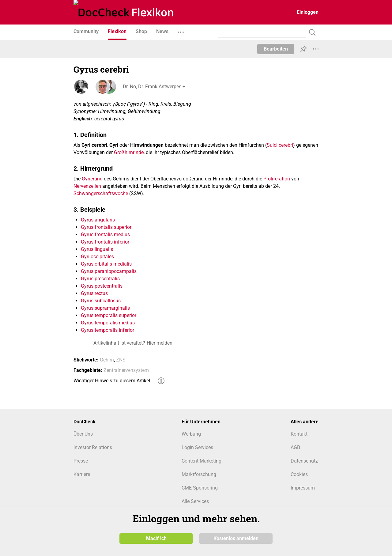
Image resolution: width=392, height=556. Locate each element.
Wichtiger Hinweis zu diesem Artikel (112, 381)
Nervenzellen (87, 186)
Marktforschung (199, 474)
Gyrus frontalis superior (106, 227)
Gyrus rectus (94, 293)
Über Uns (83, 434)
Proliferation (277, 179)
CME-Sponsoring (200, 488)
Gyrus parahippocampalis (109, 271)
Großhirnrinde (129, 152)
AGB (295, 447)
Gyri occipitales (97, 257)
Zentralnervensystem (126, 370)
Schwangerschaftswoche (101, 193)
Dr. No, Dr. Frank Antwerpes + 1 (156, 87)
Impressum (303, 488)
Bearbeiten (276, 49)
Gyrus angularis (98, 220)
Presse (81, 461)
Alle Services (195, 501)
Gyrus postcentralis (102, 286)
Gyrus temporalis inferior (107, 330)
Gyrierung (92, 179)
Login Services (197, 447)
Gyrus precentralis (100, 279)
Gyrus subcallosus (101, 301)
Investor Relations (93, 447)
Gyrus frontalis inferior (105, 242)
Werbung (191, 434)
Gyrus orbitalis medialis (106, 264)
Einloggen (308, 12)
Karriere (82, 474)
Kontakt (299, 434)
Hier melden (160, 343)
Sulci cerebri (280, 145)
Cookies (299, 474)
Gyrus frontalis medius (105, 235)
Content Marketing (202, 461)
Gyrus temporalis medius (108, 323)
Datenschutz (304, 461)
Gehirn (107, 360)
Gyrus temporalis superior (109, 315)
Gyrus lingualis (97, 249)
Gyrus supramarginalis (105, 308)
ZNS (121, 360)
